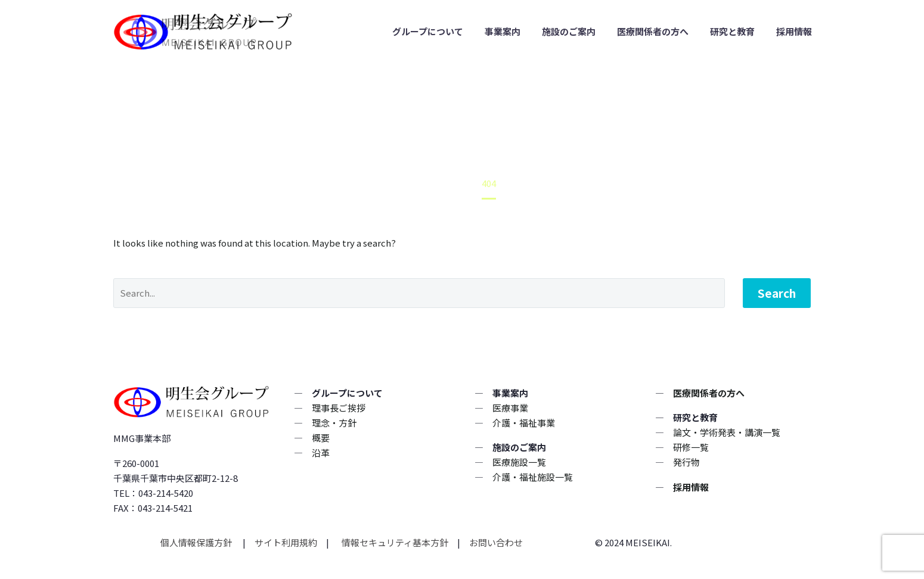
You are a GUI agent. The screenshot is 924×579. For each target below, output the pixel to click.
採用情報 (794, 31)
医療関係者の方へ (653, 31)
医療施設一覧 (519, 462)
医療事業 (510, 408)
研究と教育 (732, 31)
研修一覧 (691, 447)
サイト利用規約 (285, 542)
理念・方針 (334, 423)
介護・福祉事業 (524, 423)
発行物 (686, 462)
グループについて (428, 31)
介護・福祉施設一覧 (533, 477)
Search (777, 293)
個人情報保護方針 (197, 542)
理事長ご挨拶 (339, 408)
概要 (321, 438)
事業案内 (503, 31)
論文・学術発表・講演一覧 (727, 432)
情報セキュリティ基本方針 (394, 542)
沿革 (321, 452)
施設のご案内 (569, 31)
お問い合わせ (496, 542)
